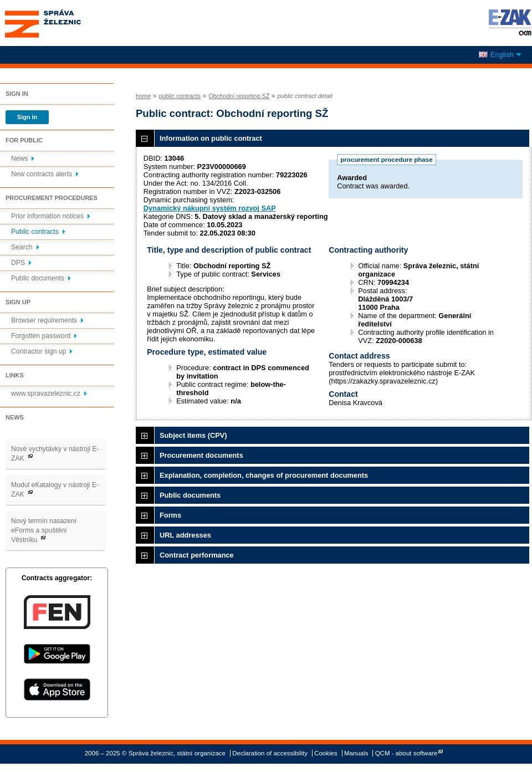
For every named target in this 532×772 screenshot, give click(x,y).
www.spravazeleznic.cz (46, 393)
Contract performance (197, 555)
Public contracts (35, 232)
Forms (170, 515)
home (143, 96)
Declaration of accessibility (270, 753)
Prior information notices (47, 216)
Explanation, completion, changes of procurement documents (264, 475)
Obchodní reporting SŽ (239, 96)
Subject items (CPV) (193, 435)
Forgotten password (41, 336)
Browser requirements (44, 320)
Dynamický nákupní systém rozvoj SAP (210, 208)
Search (22, 247)
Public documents (38, 278)
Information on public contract (211, 138)
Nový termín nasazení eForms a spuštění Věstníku (44, 530)
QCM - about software (406, 753)
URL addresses (185, 535)
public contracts (180, 96)
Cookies (326, 753)
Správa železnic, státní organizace (63, 23)
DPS (18, 263)
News (19, 159)
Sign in (27, 117)
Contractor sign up (39, 351)
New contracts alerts (42, 174)
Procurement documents (201, 455)
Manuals (356, 753)
